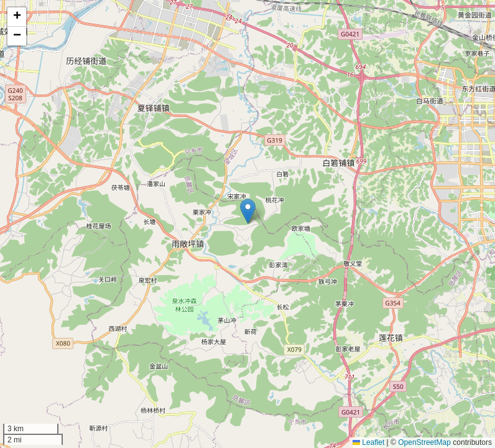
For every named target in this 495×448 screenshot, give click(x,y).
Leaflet (368, 442)
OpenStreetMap (424, 442)
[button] (248, 211)
